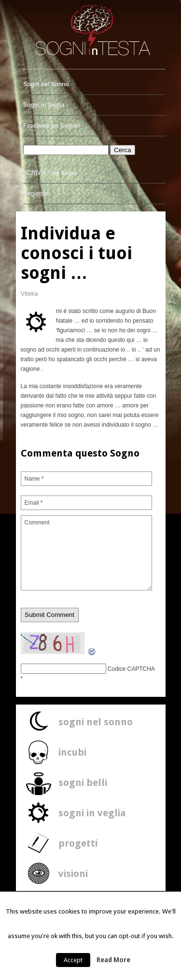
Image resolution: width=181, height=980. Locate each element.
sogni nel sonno (96, 722)
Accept (73, 960)
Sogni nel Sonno (46, 84)
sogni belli (83, 783)
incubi (72, 752)
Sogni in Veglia (44, 105)
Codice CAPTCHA (131, 669)
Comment (87, 553)
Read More (113, 960)
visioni (73, 874)
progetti (78, 843)
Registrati (36, 194)
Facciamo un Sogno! (52, 126)
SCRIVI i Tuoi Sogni (50, 173)
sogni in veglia (92, 813)
